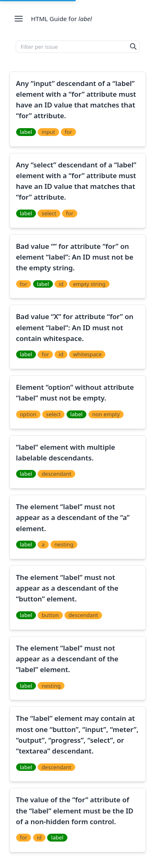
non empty (106, 414)
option (28, 414)
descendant (57, 474)
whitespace (87, 354)
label (26, 132)
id (61, 284)
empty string (89, 284)
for (68, 132)
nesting (64, 544)
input (48, 132)
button (50, 615)
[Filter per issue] (72, 47)
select (49, 213)
